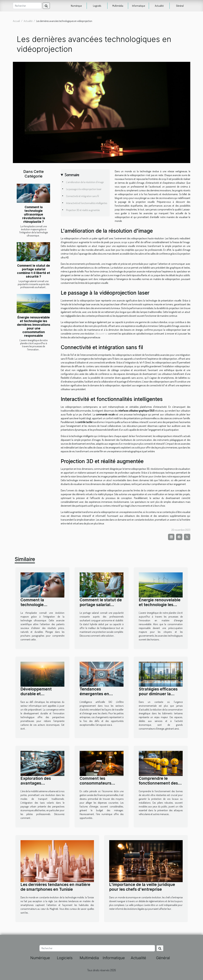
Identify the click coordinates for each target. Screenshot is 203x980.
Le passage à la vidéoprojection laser (84, 189)
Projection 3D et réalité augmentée (83, 210)
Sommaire (72, 175)
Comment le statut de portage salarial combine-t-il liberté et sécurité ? (34, 271)
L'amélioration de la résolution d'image (85, 182)
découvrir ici (101, 334)
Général (180, 6)
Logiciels (97, 6)
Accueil (16, 21)
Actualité (159, 6)
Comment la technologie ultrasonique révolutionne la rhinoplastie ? (34, 214)
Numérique (76, 6)
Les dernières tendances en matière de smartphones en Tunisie (55, 887)
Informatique (139, 6)
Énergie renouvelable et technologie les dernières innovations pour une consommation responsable (34, 326)
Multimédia (118, 6)
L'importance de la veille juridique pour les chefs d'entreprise (142, 887)
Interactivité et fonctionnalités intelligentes (87, 203)
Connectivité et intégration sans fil (83, 196)
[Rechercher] (27, 6)
